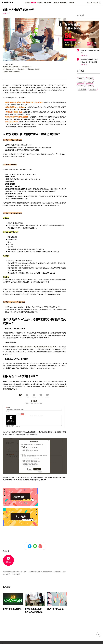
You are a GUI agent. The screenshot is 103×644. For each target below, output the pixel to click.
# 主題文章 (81, 79)
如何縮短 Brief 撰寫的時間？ (12, 72)
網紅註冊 (90, 3)
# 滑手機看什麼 (82, 89)
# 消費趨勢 (81, 82)
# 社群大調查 (93, 89)
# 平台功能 (81, 86)
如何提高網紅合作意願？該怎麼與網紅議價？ (33, 612)
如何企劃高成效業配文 (12, 609)
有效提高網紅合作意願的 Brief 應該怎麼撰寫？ (17, 67)
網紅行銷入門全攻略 (55, 609)
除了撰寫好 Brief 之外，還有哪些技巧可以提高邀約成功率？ (22, 69)
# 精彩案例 (90, 82)
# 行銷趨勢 (90, 79)
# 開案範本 (90, 86)
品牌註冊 (95, 3)
